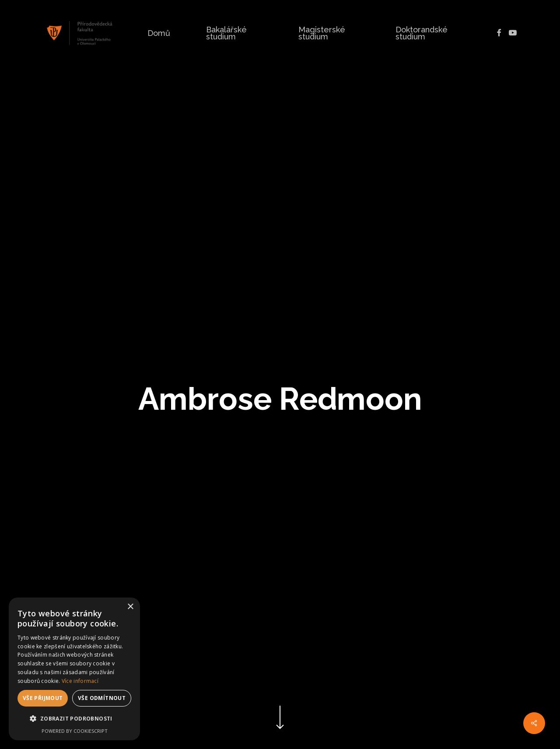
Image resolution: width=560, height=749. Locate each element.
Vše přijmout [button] (43, 698)
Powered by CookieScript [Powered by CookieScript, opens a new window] (75, 731)
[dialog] (74, 669)
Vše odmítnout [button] (102, 698)
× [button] (130, 607)
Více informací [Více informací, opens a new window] (80, 681)
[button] (74, 719)
